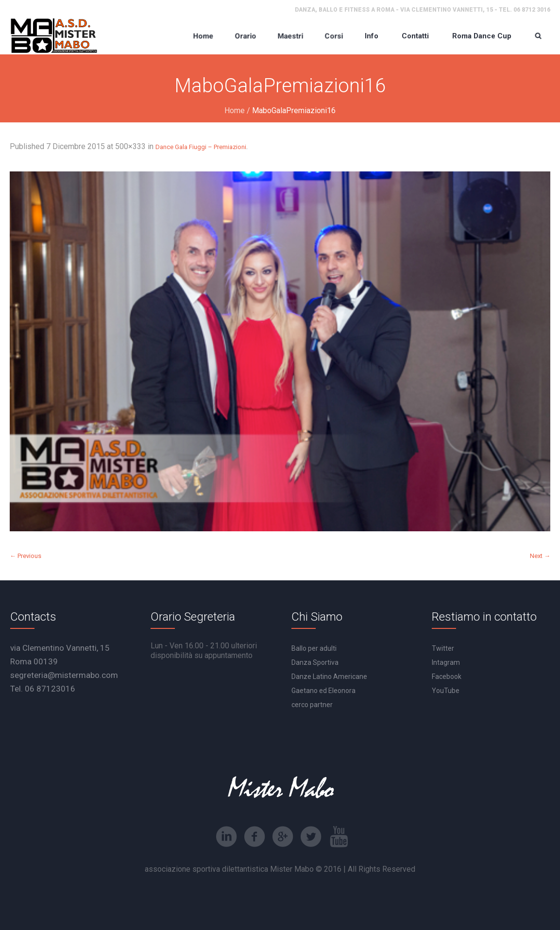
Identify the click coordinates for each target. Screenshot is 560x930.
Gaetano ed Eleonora (323, 691)
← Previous (25, 556)
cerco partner (312, 705)
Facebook (447, 676)
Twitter (443, 648)
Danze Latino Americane (329, 676)
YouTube (446, 691)
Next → (540, 556)
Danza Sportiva (315, 662)
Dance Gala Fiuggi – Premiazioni (201, 147)
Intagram (446, 662)
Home (235, 110)
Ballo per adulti (314, 648)
